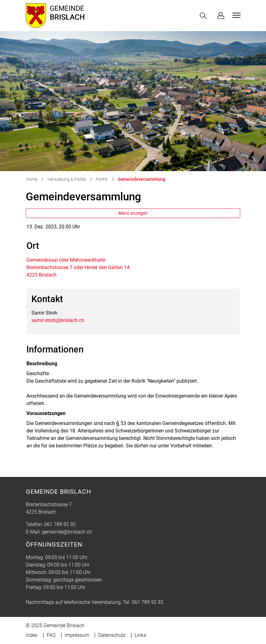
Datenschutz (112, 635)
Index (32, 635)
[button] (204, 16)
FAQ (51, 635)
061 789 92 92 (60, 524)
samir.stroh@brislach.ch (58, 320)
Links (140, 635)
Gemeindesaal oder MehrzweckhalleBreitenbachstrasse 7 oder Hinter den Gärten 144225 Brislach (78, 267)
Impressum (77, 635)
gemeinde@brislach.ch (67, 532)
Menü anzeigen (133, 213)
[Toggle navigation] (236, 15)
